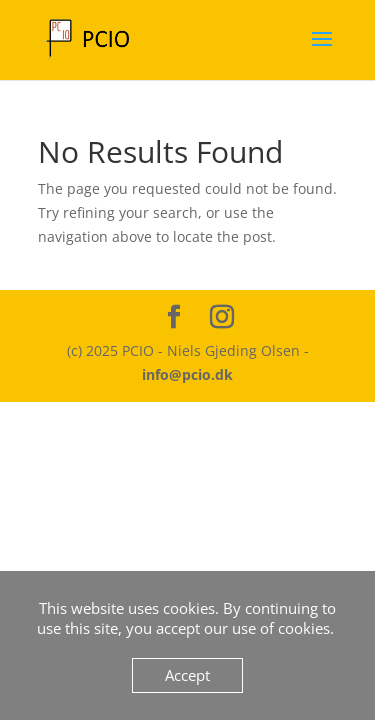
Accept (187, 675)
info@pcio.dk (187, 374)
